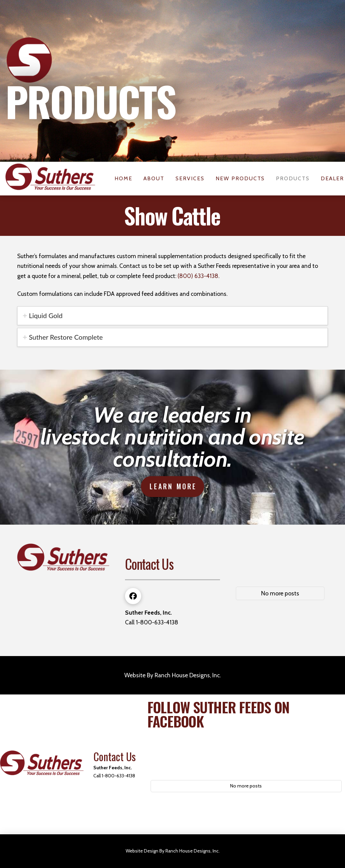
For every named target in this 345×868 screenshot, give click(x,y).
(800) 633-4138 (198, 276)
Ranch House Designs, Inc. (188, 675)
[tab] (172, 316)
